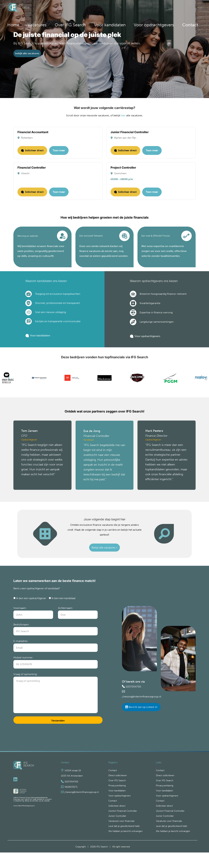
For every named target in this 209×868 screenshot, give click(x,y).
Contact (191, 8)
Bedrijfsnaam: (22, 638)
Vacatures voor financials (121, 836)
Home (88, 8)
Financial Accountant (33, 136)
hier (126, 119)
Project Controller (123, 171)
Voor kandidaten (142, 8)
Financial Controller (32, 171)
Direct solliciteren (118, 789)
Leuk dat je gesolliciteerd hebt (124, 841)
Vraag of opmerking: (27, 688)
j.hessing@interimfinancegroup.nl (144, 708)
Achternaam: (66, 622)
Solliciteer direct (32, 154)
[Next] (200, 387)
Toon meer (59, 154)
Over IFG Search (120, 8)
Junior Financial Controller (130, 136)
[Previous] (9, 387)
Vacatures (102, 8)
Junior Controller (117, 831)
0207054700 (134, 698)
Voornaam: (21, 622)
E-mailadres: (22, 655)
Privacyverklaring (117, 800)
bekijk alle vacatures (27, 57)
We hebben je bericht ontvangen (125, 847)
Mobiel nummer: (24, 671)
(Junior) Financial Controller (123, 826)
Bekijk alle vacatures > (105, 557)
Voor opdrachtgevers (167, 8)
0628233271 (71, 800)
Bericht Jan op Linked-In (144, 718)
